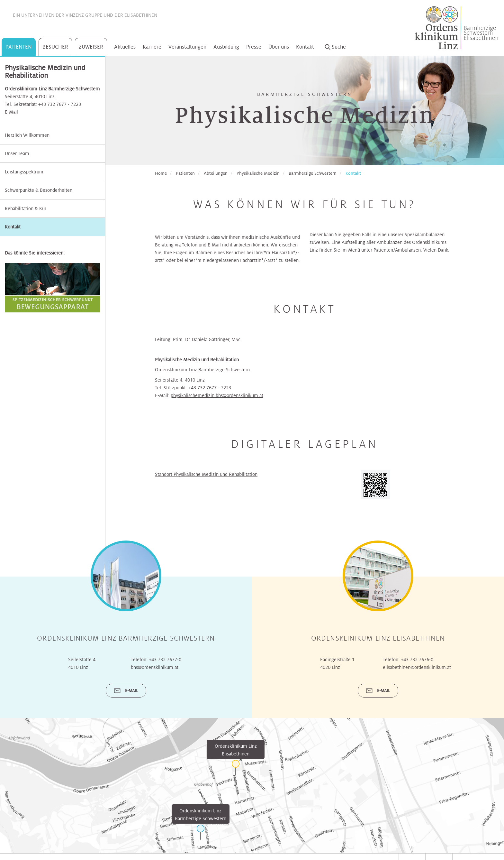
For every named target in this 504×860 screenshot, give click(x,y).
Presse (254, 47)
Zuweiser (91, 47)
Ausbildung (226, 47)
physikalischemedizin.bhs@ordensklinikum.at (217, 395)
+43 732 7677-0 (165, 689)
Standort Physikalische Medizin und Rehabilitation (206, 474)
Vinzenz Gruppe (84, 15)
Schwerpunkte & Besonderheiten (39, 190)
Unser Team (17, 153)
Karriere (152, 47)
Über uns (279, 47)
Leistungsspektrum (24, 172)
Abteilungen (216, 173)
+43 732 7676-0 (417, 689)
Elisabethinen (141, 15)
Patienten (19, 47)
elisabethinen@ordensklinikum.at (417, 696)
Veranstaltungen (187, 47)
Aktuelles (125, 47)
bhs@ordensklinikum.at (155, 696)
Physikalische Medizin (258, 173)
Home (161, 173)
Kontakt (305, 47)
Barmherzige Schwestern (313, 173)
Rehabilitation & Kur (26, 208)
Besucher (55, 47)
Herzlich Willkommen (27, 135)
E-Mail (11, 112)
